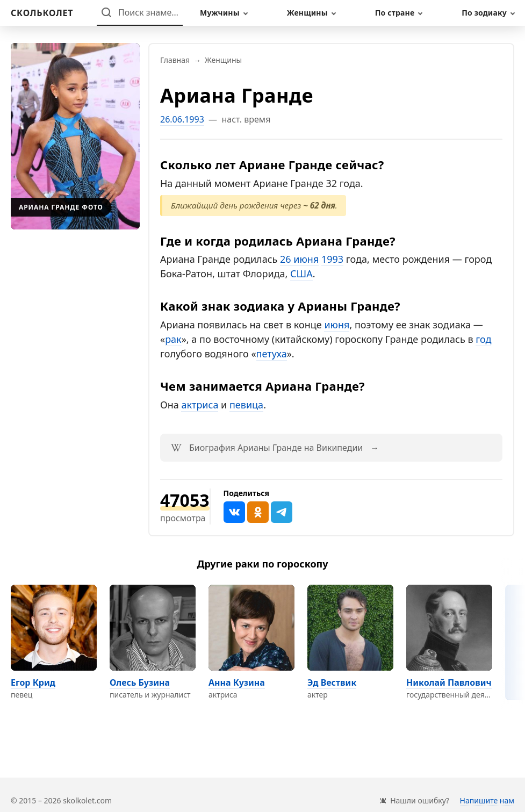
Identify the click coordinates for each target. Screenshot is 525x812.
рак (173, 339)
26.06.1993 (182, 119)
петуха (272, 354)
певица (246, 405)
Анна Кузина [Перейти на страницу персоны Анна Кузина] (237, 682)
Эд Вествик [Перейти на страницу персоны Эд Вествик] (332, 682)
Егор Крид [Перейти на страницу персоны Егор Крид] (33, 682)
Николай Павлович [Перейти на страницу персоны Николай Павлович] (449, 682)
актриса (200, 405)
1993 (332, 259)
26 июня (299, 259)
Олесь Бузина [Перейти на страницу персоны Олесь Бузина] (140, 682)
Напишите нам (487, 800)
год (483, 339)
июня (337, 325)
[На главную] (42, 13)
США (301, 274)
